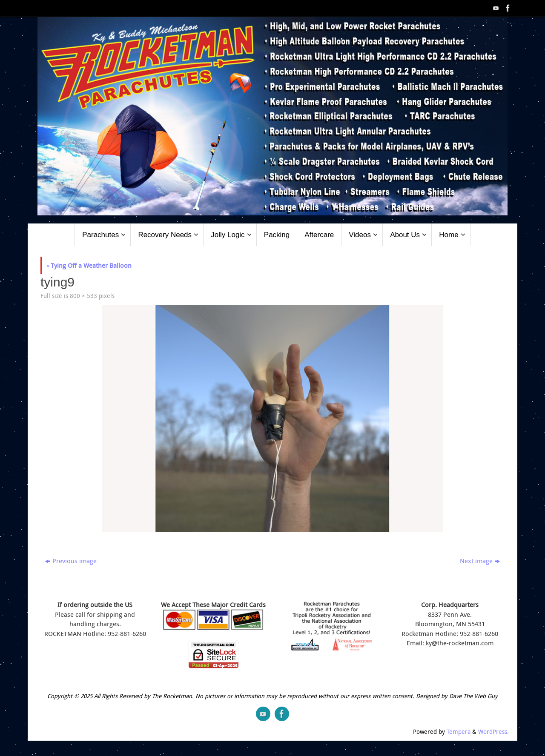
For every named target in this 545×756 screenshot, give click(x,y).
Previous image (71, 561)
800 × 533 (83, 296)
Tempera (459, 732)
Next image (480, 561)
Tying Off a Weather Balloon (89, 265)
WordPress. (493, 732)
